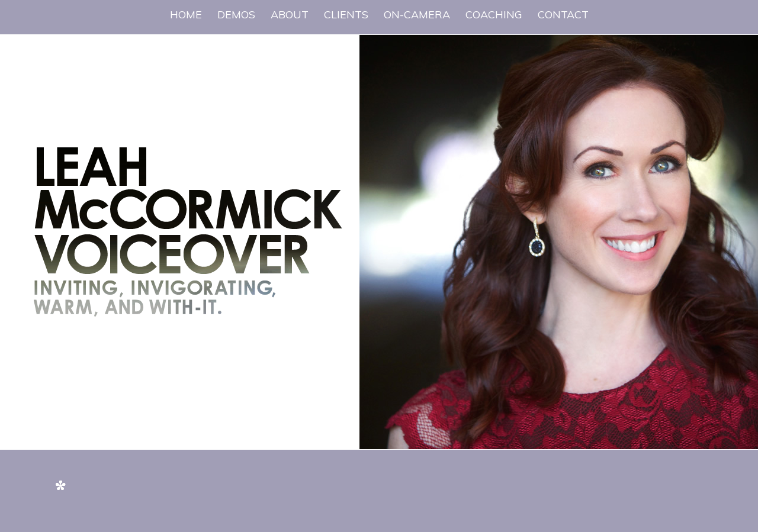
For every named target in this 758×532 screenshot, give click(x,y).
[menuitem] (186, 15)
